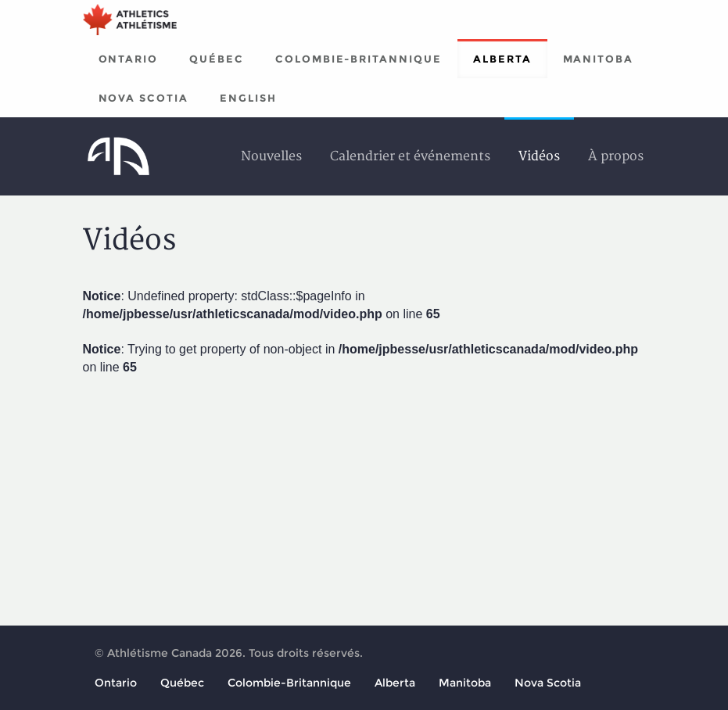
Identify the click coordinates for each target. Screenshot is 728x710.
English (248, 98)
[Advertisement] (364, 498)
